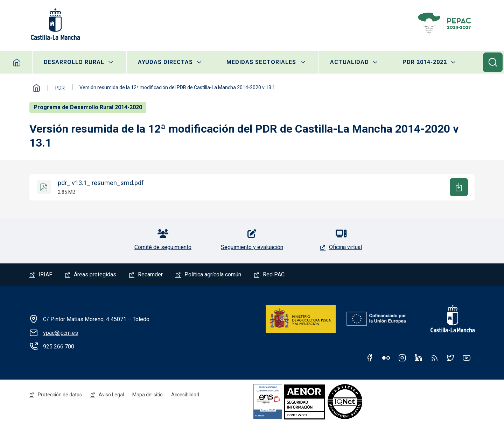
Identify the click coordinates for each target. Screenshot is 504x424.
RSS (434, 358)
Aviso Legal (111, 395)
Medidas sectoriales (261, 62)
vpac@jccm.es (61, 333)
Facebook (370, 358)
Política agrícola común (213, 274)
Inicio (17, 62)
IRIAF (45, 274)
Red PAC (274, 274)
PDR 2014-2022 (425, 62)
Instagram (402, 358)
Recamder (150, 274)
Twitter (450, 358)
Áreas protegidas (95, 274)
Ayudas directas (165, 62)
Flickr (386, 358)
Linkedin (418, 358)
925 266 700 (59, 347)
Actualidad (349, 62)
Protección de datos (60, 395)
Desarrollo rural (74, 62)
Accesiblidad (185, 395)
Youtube (467, 358)
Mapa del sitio (148, 395)
